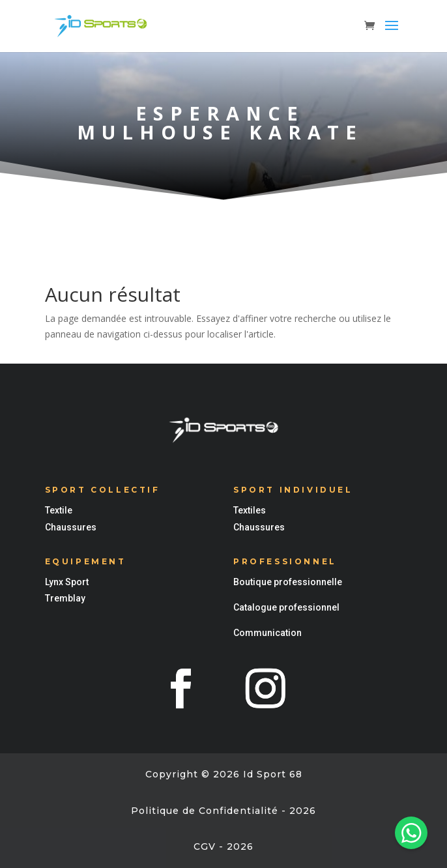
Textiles (250, 510)
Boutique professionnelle (288, 582)
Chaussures (71, 527)
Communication (267, 633)
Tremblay (65, 598)
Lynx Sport (67, 582)
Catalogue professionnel (286, 607)
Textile (59, 510)
